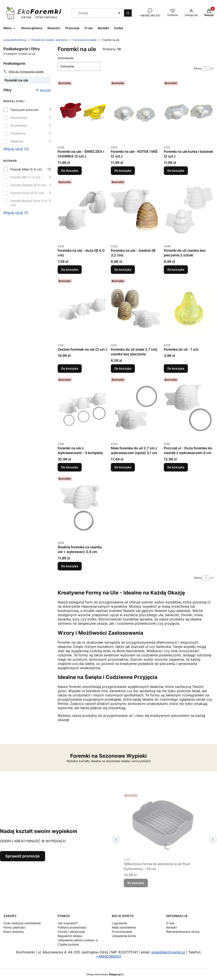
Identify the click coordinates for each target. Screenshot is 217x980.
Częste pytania (68, 944)
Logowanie (119, 923)
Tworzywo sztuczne (24, 110)
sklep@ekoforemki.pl (168, 952)
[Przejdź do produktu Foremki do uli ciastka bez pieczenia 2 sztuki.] (189, 210)
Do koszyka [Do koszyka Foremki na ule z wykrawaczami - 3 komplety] (70, 467)
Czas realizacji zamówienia (22, 923)
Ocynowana (19, 125)
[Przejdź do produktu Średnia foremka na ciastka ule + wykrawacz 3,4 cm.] (83, 507)
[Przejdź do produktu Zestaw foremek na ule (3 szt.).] (83, 309)
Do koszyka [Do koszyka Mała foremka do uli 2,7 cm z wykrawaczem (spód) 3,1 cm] (123, 467)
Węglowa (17, 141)
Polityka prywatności (72, 927)
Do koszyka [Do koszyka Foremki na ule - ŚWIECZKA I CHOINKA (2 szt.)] (70, 171)
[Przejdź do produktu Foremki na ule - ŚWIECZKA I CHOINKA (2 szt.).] (83, 111)
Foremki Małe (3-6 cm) (26, 169)
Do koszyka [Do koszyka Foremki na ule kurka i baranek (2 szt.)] (176, 171)
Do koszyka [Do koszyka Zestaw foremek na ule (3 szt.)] (70, 368)
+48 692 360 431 (150, 15)
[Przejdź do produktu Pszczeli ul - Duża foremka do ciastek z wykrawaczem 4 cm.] (189, 408)
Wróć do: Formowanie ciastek (24, 71)
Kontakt (171, 927)
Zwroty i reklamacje (71, 932)
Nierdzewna (19, 118)
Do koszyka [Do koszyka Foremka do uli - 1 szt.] (176, 368)
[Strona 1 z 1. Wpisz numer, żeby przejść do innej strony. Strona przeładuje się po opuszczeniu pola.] (206, 69)
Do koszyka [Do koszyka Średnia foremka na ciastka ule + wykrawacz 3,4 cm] (70, 566)
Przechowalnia (122, 932)
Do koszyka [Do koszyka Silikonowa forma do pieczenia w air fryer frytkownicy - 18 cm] (136, 883)
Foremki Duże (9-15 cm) (27, 193)
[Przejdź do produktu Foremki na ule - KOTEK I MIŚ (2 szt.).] (136, 111)
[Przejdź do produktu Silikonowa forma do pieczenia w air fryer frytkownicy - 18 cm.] (163, 824)
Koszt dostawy (14, 932)
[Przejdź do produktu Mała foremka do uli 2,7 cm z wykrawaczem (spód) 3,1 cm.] (136, 408)
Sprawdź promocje (23, 856)
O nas (170, 923)
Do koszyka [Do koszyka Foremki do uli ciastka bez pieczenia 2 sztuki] (176, 269)
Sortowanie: (66, 58)
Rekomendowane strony (183, 932)
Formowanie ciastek (85, 40)
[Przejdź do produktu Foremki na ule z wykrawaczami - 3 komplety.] (83, 408)
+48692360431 (108, 956)
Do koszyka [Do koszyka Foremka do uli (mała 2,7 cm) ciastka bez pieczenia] (123, 368)
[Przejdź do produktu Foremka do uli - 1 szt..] (189, 309)
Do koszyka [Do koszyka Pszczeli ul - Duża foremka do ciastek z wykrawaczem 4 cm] (176, 467)
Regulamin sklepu (70, 936)
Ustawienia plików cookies (76, 940)
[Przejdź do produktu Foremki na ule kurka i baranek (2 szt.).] (189, 111)
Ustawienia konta (124, 936)
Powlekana (18, 133)
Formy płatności (14, 927)
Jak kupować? (68, 923)
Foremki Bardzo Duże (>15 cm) (29, 203)
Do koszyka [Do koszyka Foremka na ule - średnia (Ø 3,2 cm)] (123, 269)
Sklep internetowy (104, 974)
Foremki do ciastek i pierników (50, 40)
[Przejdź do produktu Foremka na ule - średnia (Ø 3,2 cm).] (136, 210)
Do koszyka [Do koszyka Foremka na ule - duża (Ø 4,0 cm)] (70, 269)
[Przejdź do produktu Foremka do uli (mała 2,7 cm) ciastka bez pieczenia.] (136, 309)
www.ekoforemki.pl (15, 40)
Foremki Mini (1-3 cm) (25, 177)
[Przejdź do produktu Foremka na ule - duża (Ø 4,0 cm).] (83, 210)
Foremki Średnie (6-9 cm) (28, 185)
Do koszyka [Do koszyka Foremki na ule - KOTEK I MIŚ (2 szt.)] (123, 171)
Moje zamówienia (124, 927)
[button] (128, 13)
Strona (198, 68)
